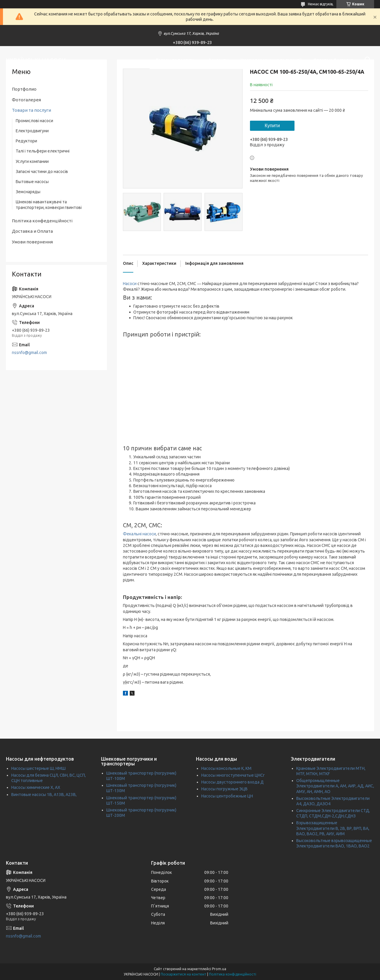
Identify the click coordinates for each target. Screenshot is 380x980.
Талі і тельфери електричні (43, 151)
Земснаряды (28, 192)
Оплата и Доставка (333, 60)
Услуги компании (32, 161)
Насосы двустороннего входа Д (232, 782)
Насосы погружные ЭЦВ (224, 789)
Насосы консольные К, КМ (226, 768)
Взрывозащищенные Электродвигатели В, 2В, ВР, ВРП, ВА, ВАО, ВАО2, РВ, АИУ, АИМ (333, 828)
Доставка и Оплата (32, 231)
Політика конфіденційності (233, 974)
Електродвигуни (32, 131)
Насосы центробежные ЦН (227, 796)
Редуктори (26, 141)
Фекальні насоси (139, 534)
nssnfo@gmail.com (29, 353)
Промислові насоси (34, 121)
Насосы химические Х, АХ (36, 787)
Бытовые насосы (32, 182)
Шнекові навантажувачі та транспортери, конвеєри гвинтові (49, 205)
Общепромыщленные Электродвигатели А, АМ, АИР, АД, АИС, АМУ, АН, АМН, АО (335, 786)
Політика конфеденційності (42, 221)
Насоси (130, 284)
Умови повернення (32, 242)
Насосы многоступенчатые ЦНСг (233, 775)
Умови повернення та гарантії (271, 60)
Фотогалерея (26, 100)
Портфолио (24, 89)
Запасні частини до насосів (42, 172)
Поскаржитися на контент (183, 974)
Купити (272, 126)
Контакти (219, 60)
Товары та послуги (175, 60)
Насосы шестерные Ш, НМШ (38, 768)
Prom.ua (219, 969)
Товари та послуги (31, 110)
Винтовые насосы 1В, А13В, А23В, (44, 795)
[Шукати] (367, 60)
